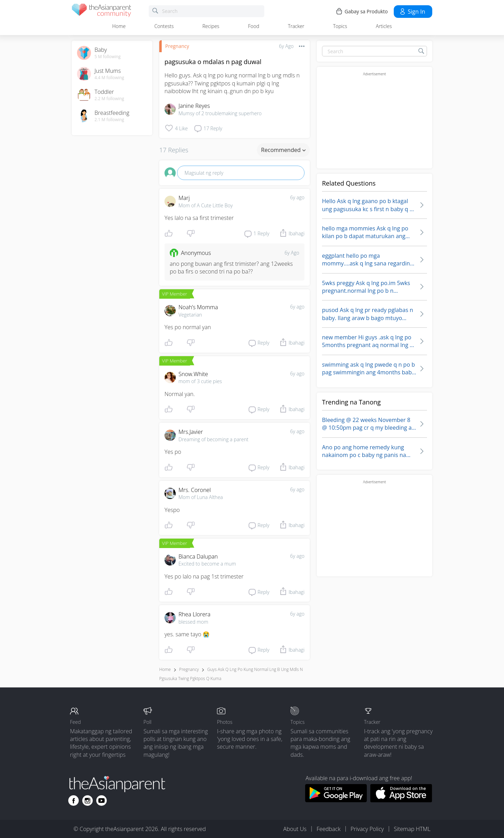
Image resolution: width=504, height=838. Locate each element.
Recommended (283, 150)
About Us (295, 829)
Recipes (211, 26)
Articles (384, 26)
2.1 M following (109, 120)
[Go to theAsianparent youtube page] (101, 801)
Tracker (296, 26)
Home (119, 26)
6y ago (297, 197)
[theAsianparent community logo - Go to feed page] (101, 11)
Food (254, 26)
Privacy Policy (367, 829)
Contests (164, 26)
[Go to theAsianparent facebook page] (73, 801)
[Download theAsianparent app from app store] (401, 800)
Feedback (328, 829)
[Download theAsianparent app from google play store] (336, 800)
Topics (340, 26)
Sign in (412, 12)
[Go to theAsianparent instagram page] (87, 801)
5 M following (108, 57)
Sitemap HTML (412, 829)
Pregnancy (177, 46)
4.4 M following (109, 78)
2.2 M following (109, 99)
